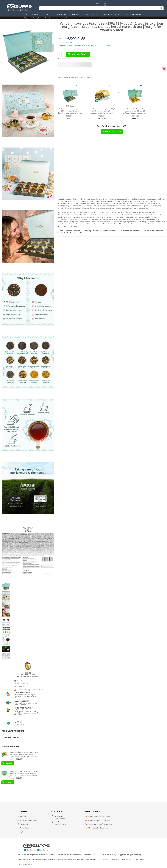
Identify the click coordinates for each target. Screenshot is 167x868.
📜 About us (22, 816)
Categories (27, 18)
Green (68, 18)
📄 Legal (20, 832)
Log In (98, 4)
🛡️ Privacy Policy (23, 824)
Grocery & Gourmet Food (41, 18)
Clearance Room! (11, 737)
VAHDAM (68, 43)
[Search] (101, 8)
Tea (62, 18)
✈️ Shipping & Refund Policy (27, 820)
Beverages (55, 18)
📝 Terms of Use (23, 828)
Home (19, 18)
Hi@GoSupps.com (61, 824)
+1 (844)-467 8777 (20, 724)
